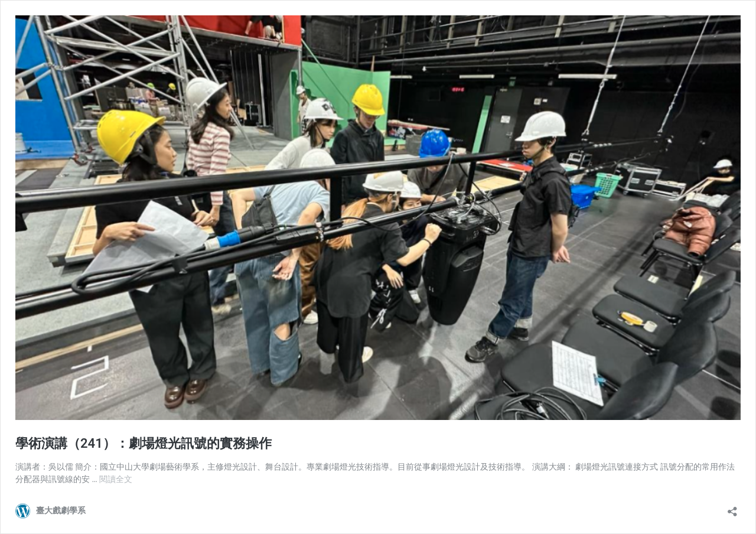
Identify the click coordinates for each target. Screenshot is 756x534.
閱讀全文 (116, 479)
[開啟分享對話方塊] (732, 508)
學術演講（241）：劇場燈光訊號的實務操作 (144, 443)
